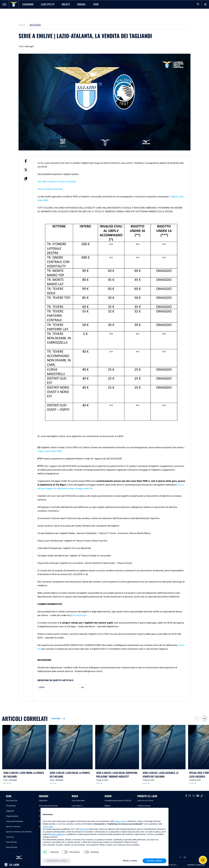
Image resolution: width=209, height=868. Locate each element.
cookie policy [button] (48, 827)
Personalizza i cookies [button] (57, 861)
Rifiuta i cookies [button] (130, 861)
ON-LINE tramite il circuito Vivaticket (57, 182)
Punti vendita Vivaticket (50, 189)
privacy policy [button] (120, 821)
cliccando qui (79, 615)
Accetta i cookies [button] (154, 861)
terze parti (84, 829)
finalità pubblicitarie (58, 834)
